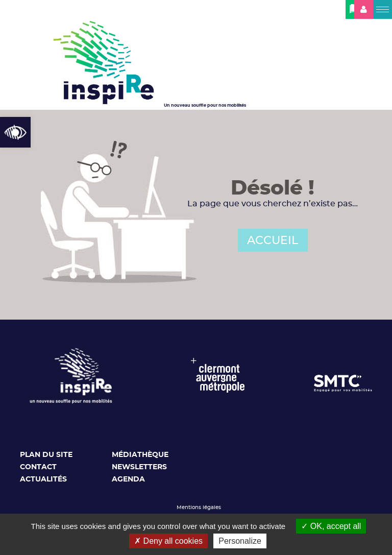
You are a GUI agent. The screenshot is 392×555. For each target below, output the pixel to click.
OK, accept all (331, 526)
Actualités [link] (43, 479)
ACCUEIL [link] (273, 240)
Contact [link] (38, 467)
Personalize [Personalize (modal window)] (240, 541)
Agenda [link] (128, 479)
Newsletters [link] (139, 467)
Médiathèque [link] (140, 455)
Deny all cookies (168, 541)
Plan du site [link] (46, 455)
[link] (15, 132)
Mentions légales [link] (199, 508)
